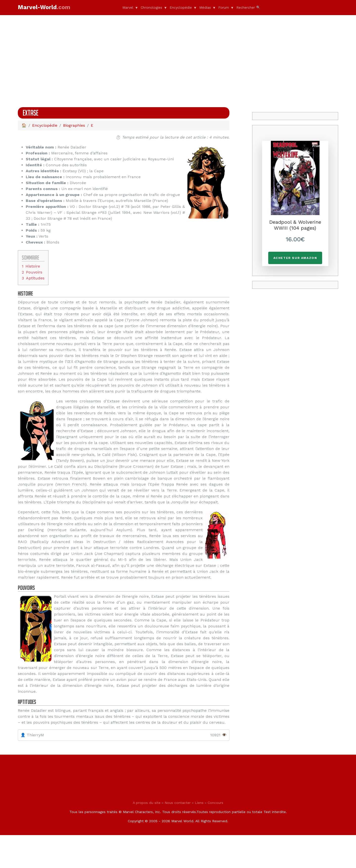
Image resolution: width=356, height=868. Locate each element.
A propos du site (147, 836)
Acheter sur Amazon (295, 258)
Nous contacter (178, 836)
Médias (205, 7)
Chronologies (151, 7)
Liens (199, 836)
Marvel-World (44, 7)
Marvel (128, 7)
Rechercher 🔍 (248, 7)
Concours (215, 836)
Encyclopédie (181, 7)
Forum (224, 7)
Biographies (74, 125)
